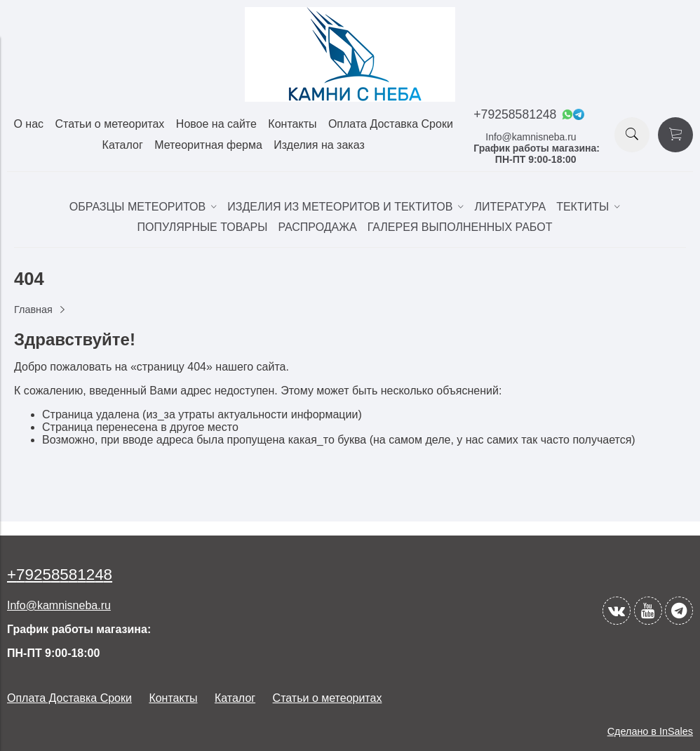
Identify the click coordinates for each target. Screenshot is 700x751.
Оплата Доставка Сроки (391, 124)
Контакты (292, 124)
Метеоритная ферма (208, 145)
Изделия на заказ (319, 145)
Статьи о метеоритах (110, 124)
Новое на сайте (216, 124)
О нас (28, 124)
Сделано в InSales (650, 731)
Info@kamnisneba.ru (531, 137)
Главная (33, 310)
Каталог (123, 145)
